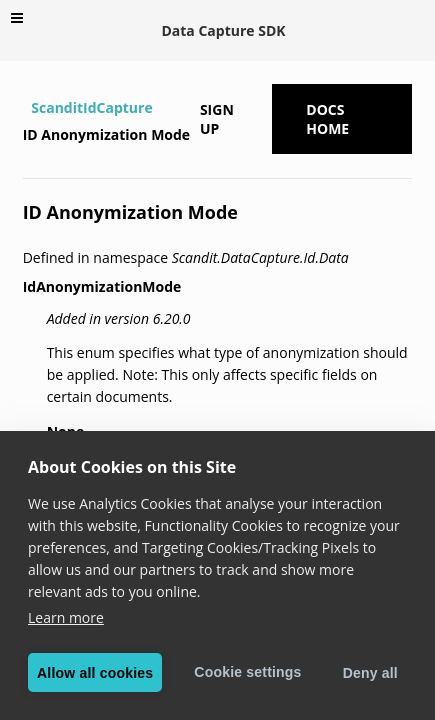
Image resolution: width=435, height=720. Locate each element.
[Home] (25, 108)
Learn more (66, 617)
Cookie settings (247, 672)
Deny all (370, 673)
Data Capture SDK (223, 30)
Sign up (217, 119)
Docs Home (327, 119)
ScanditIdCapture (91, 107)
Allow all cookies (95, 673)
